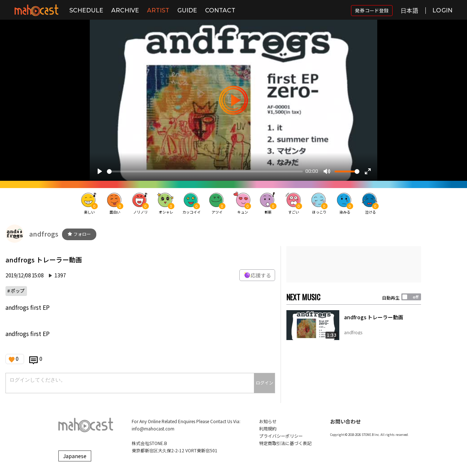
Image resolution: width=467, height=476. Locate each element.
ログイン (265, 383)
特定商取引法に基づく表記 (285, 443)
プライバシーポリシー (281, 436)
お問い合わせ (346, 421)
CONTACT (220, 10)
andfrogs (44, 234)
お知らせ (268, 421)
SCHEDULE (86, 10)
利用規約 (268, 428)
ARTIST (158, 10)
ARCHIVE (125, 10)
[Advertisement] (354, 264)
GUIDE (187, 10)
